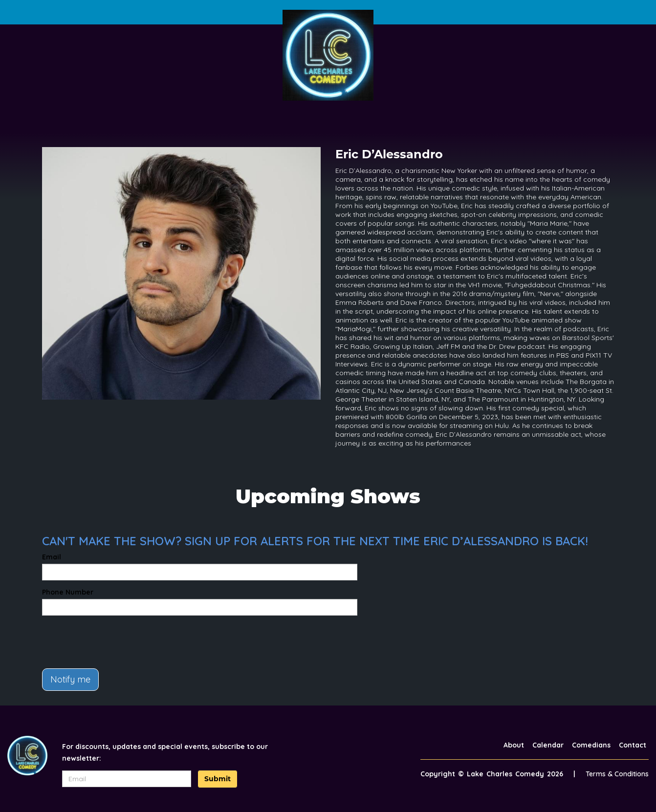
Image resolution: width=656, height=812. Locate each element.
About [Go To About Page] (514, 745)
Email (52, 557)
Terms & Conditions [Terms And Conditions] (617, 774)
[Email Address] (127, 779)
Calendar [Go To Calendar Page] (548, 745)
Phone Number (68, 592)
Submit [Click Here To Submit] (218, 779)
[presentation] (116, 642)
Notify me (70, 679)
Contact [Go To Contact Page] (633, 745)
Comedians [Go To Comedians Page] (591, 745)
